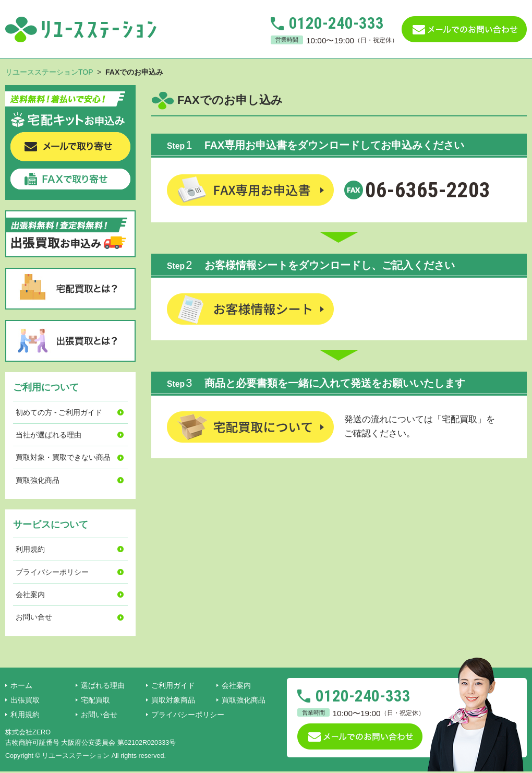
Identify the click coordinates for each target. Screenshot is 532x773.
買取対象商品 (173, 700)
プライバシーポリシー (52, 572)
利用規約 (30, 549)
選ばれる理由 (103, 685)
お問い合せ (34, 617)
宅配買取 (95, 700)
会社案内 (30, 594)
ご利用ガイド (173, 685)
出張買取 (25, 700)
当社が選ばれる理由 (49, 435)
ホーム (21, 685)
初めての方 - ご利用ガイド (59, 412)
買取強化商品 (38, 480)
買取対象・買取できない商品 (63, 457)
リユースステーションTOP (49, 72)
